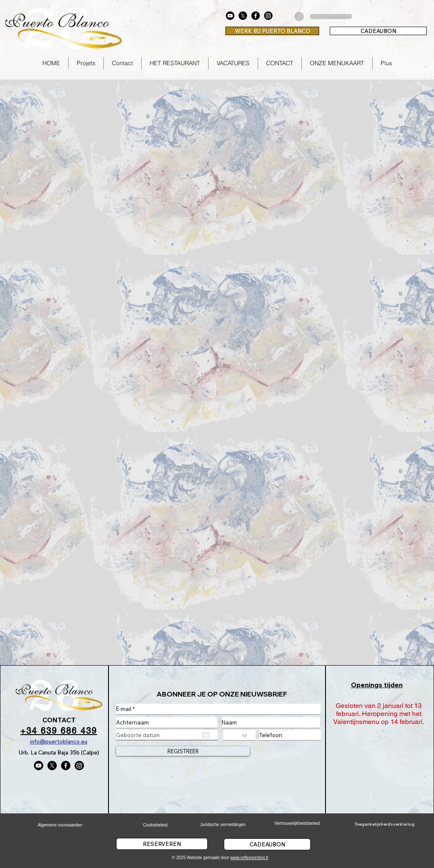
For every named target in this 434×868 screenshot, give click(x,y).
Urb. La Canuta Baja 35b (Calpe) (59, 752)
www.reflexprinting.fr (249, 858)
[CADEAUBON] (378, 31)
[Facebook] (256, 16)
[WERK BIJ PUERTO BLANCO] (272, 31)
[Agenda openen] (206, 735)
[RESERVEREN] (162, 844)
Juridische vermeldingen (223, 825)
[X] (243, 16)
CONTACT (59, 720)
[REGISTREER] (183, 751)
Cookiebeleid (156, 825)
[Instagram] (268, 16)
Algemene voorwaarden (60, 825)
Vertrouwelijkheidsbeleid (297, 823)
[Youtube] (230, 16)
